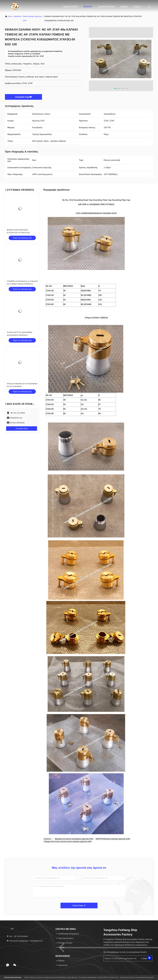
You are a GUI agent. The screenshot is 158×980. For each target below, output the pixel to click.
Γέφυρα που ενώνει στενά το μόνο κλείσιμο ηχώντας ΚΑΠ (68, 842)
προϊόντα (17, 16)
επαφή (124, 7)
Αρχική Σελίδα (70, 7)
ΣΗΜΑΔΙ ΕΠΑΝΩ (145, 959)
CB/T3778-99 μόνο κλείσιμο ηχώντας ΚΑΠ (113, 839)
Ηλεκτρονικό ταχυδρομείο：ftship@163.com (25, 941)
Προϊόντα (88, 7)
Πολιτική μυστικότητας (13, 977)
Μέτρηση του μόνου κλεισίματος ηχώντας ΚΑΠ (74, 839)
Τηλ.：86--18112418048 (17, 936)
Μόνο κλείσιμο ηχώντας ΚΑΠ (32, 18)
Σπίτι (10, 16)
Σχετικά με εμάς (106, 7)
